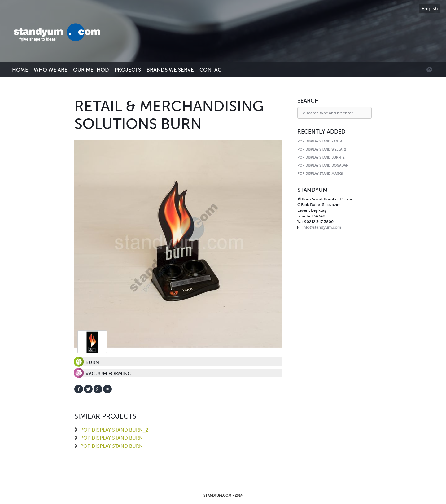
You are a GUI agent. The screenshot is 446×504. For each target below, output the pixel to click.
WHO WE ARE (51, 70)
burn (92, 342)
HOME (20, 70)
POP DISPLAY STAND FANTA (320, 141)
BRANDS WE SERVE (170, 70)
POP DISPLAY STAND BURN (111, 438)
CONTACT (212, 70)
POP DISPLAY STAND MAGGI (320, 174)
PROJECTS (128, 70)
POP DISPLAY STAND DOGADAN (323, 166)
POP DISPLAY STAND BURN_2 (114, 430)
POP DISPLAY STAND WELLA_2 (322, 149)
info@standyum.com (322, 227)
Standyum (60, 33)
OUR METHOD (91, 70)
